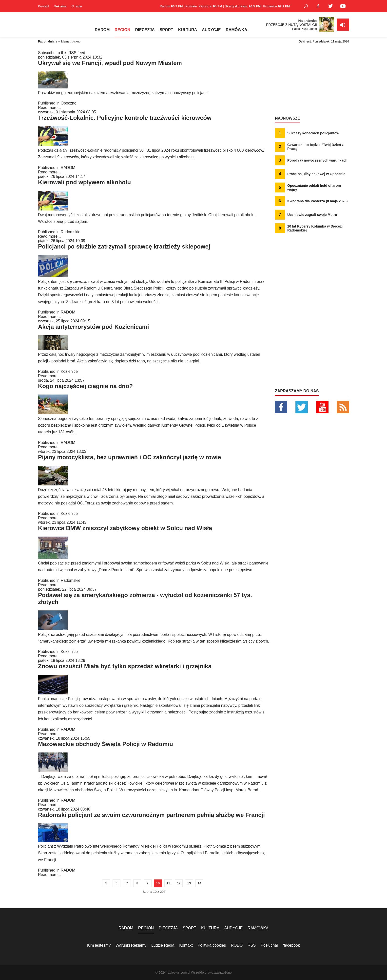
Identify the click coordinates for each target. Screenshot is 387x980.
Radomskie (71, 232)
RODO (237, 945)
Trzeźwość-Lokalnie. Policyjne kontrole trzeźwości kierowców (125, 118)
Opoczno (69, 103)
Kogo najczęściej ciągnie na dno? (85, 386)
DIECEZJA (145, 30)
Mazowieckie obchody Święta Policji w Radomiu (106, 744)
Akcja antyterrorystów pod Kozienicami (93, 327)
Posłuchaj (269, 945)
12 (179, 883)
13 (189, 883)
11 (168, 883)
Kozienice (69, 371)
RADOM (102, 30)
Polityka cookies (212, 945)
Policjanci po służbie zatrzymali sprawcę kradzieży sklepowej (124, 246)
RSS (252, 945)
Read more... (49, 108)
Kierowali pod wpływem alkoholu (84, 182)
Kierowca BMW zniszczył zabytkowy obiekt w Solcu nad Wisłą (125, 528)
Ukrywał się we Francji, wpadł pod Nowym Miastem (110, 63)
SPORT (166, 30)
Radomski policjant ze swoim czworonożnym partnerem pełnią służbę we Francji (151, 815)
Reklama (60, 6)
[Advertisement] (312, 82)
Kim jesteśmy (99, 945)
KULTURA (188, 30)
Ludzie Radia (163, 945)
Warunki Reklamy (131, 945)
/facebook (291, 945)
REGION (122, 30)
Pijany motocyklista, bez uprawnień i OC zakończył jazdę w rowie (130, 457)
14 (199, 883)
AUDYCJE (211, 30)
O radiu (77, 6)
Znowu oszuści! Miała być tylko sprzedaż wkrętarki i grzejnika (125, 666)
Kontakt (43, 6)
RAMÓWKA (236, 30)
